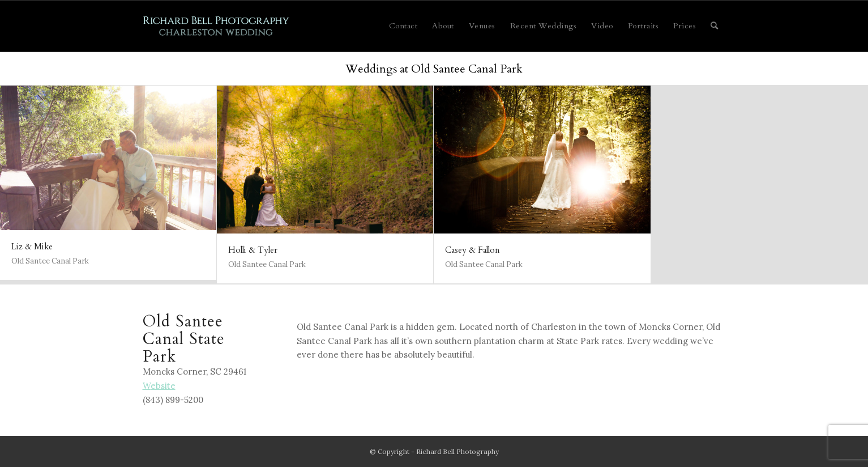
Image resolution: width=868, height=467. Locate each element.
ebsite (159, 386)
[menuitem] (403, 26)
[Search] (715, 26)
